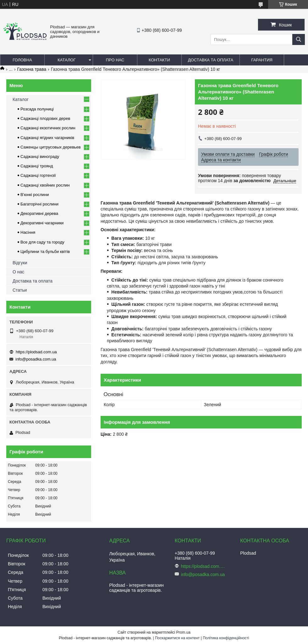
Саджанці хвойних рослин (45, 185)
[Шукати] (299, 39)
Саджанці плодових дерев (45, 118)
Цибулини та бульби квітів (45, 252)
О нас (18, 272)
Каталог (66, 60)
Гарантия (262, 60)
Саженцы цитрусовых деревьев (51, 147)
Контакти (159, 60)
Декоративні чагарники (42, 223)
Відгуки (20, 263)
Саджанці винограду (40, 157)
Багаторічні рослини (39, 204)
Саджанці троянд (37, 166)
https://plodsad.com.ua (36, 352)
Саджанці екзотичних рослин (48, 128)
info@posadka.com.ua (36, 359)
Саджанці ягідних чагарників (47, 138)
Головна (22, 60)
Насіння (28, 232)
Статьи (20, 290)
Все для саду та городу (42, 242)
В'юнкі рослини (35, 195)
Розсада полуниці (37, 109)
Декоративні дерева (39, 213)
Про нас (115, 60)
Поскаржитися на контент (177, 638)
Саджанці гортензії (38, 175)
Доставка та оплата (211, 60)
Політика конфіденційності (226, 638)
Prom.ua (183, 632)
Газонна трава (32, 69)
